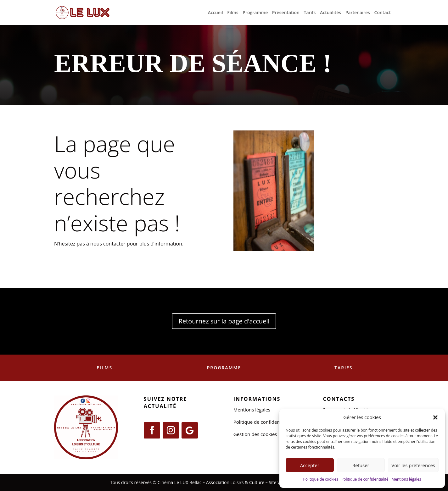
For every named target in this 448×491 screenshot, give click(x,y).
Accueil (216, 13)
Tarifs (310, 13)
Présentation (286, 13)
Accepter (310, 465)
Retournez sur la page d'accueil (224, 321)
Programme (255, 13)
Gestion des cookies (255, 434)
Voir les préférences (413, 465)
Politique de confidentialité (365, 479)
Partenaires (358, 13)
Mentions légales (406, 479)
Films (233, 13)
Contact (383, 13)
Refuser (361, 465)
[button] (435, 417)
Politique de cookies (321, 479)
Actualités (330, 13)
